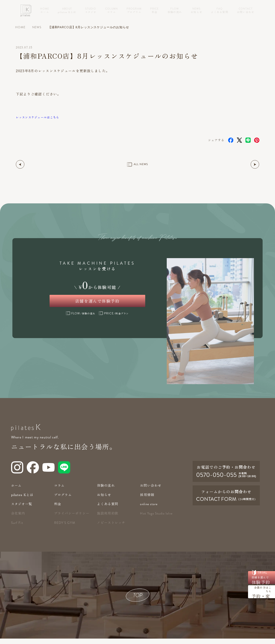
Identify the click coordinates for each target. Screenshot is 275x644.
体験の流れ (106, 491)
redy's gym (65, 528)
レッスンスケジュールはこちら (42, 117)
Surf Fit (17, 528)
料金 (58, 509)
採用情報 (147, 500)
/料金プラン (114, 319)
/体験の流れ (81, 319)
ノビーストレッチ (112, 528)
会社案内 (19, 519)
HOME (20, 27)
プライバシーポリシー (73, 519)
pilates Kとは (23, 500)
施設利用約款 (108, 519)
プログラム (63, 500)
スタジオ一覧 (22, 509)
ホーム (17, 491)
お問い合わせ (151, 491)
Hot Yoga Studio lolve (157, 519)
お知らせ (104, 500)
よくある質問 (108, 509)
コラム (60, 491)
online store (149, 510)
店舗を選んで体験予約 (97, 303)
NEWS (37, 27)
